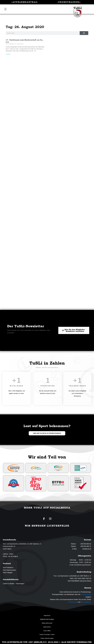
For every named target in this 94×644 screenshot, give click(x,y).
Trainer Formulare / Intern (47, 634)
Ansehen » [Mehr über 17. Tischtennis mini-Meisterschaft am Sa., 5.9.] (8, 54)
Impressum (47, 615)
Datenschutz (47, 627)
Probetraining (73, 602)
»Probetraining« (69, 2)
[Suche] (84, 33)
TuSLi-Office (47, 631)
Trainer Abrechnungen (47, 638)
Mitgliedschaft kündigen (47, 619)
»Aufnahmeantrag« (25, 2)
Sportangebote (86, 602)
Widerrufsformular (47, 623)
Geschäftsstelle (86, 594)
